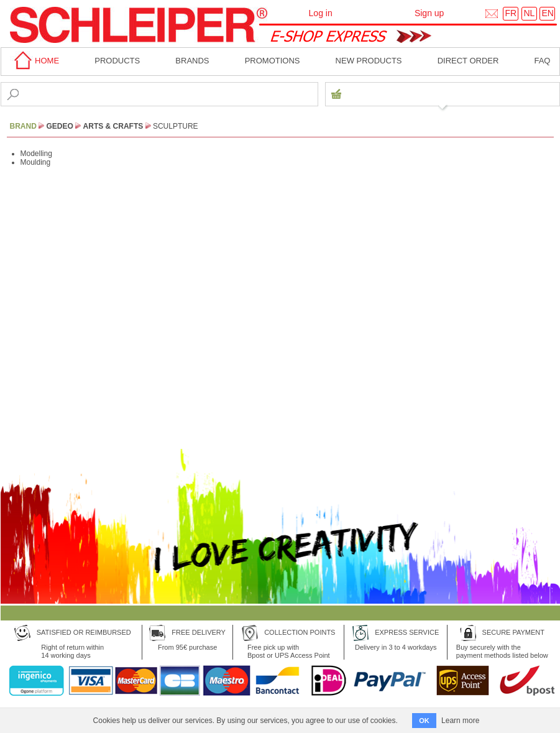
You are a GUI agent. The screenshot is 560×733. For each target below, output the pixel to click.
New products (369, 61)
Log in (321, 13)
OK (424, 721)
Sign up (429, 13)
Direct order (468, 61)
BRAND (23, 126)
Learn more (460, 721)
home (35, 61)
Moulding (36, 162)
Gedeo (60, 126)
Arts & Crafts (113, 126)
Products (117, 61)
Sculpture (176, 126)
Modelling (36, 154)
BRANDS (192, 61)
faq (542, 61)
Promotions (273, 61)
